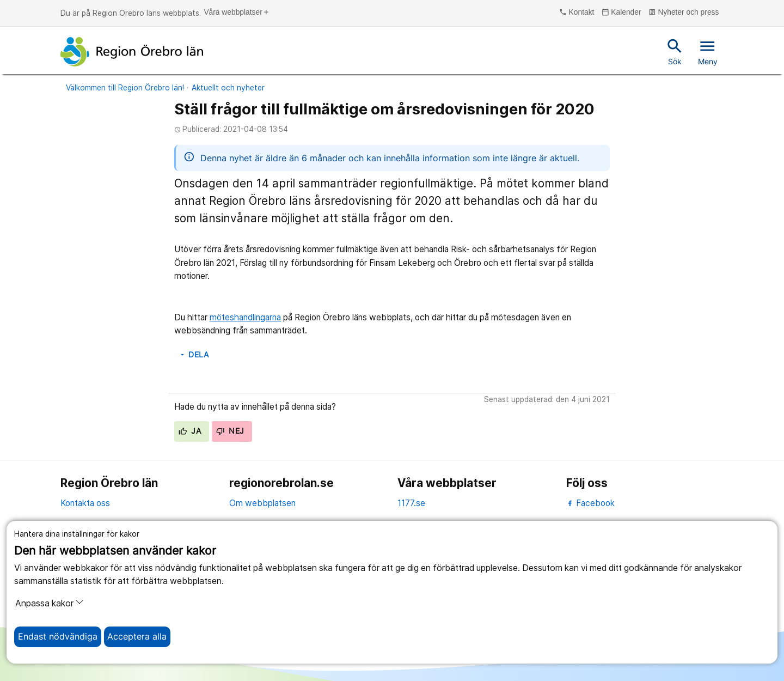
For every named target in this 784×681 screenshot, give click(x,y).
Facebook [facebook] (590, 503)
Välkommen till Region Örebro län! (125, 88)
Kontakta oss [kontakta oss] (85, 503)
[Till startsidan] (132, 52)
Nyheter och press (684, 13)
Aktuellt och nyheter (228, 88)
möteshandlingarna (245, 317)
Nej (230, 431)
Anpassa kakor (50, 603)
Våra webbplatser (237, 13)
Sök (675, 51)
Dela (194, 355)
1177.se (411, 503)
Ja (190, 431)
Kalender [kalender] (621, 13)
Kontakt (577, 13)
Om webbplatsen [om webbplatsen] (262, 503)
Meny (708, 51)
